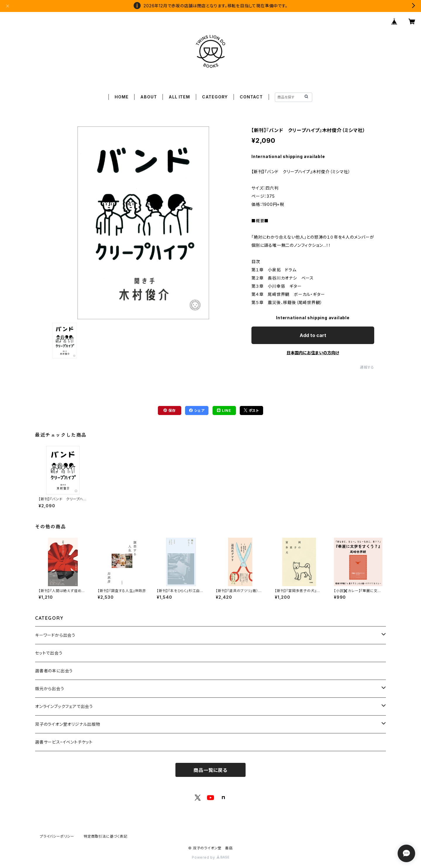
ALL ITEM (179, 97)
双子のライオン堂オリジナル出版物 (68, 724)
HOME (121, 97)
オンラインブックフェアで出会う (64, 706)
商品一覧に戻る (210, 770)
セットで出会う (49, 653)
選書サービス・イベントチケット (64, 742)
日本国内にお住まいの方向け (313, 353)
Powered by (210, 857)
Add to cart (313, 335)
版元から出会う (50, 689)
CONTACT (251, 97)
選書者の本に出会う (54, 671)
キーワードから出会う (55, 635)
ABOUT (149, 97)
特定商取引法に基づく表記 (106, 836)
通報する (367, 367)
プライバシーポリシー (57, 836)
